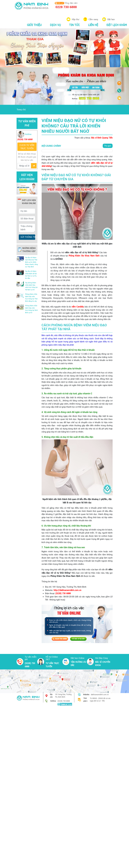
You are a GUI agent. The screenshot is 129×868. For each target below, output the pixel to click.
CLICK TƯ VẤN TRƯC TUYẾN (27, 147)
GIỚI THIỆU (34, 25)
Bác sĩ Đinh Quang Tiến (102, 138)
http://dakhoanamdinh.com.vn (67, 590)
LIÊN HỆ (93, 25)
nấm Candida (78, 307)
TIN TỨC (74, 25)
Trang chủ (21, 109)
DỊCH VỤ (55, 25)
